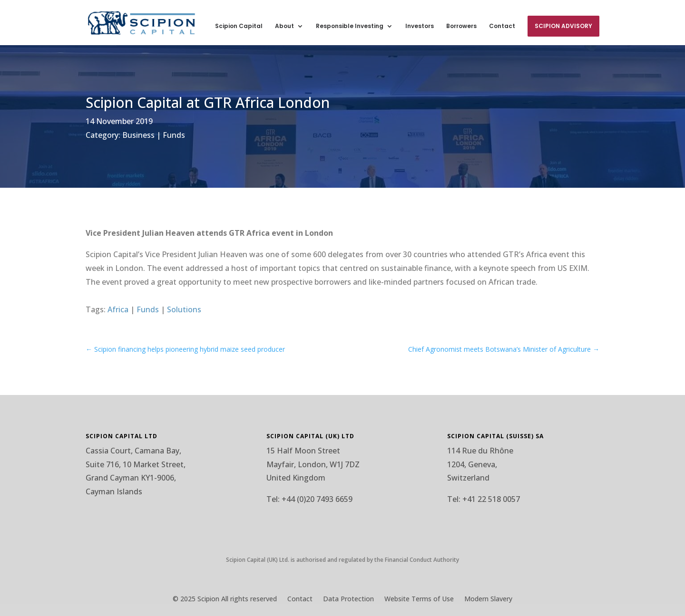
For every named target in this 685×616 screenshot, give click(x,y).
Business (138, 135)
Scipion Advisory (563, 26)
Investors (420, 26)
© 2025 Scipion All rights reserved (225, 599)
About (284, 26)
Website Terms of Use (419, 599)
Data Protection (348, 599)
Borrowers (461, 26)
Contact (502, 26)
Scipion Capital (239, 26)
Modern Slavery (488, 599)
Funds (174, 135)
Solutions (184, 309)
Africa (118, 309)
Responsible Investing (350, 26)
